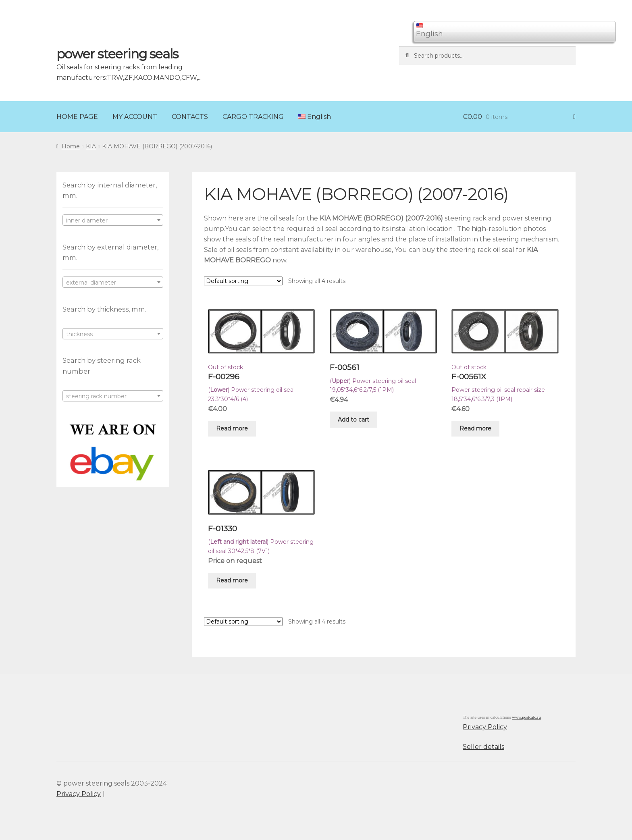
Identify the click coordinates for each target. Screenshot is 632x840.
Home (71, 146)
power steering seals (117, 54)
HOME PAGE (77, 117)
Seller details (483, 747)
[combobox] (113, 220)
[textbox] (113, 220)
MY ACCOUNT (135, 117)
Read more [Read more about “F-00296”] (232, 428)
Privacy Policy (485, 727)
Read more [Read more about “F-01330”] (232, 580)
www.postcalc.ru (526, 717)
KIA (91, 146)
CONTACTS (190, 117)
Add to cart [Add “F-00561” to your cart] (353, 420)
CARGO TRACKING (253, 117)
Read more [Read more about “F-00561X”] (475, 428)
